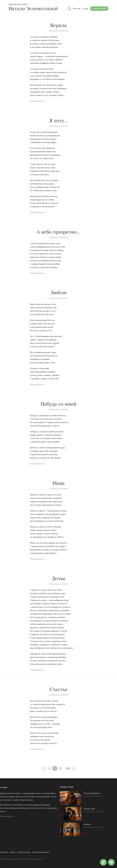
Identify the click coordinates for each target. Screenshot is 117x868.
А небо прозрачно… (59, 232)
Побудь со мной (58, 404)
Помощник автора (41, 852)
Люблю (58, 293)
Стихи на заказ (24, 852)
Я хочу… (58, 121)
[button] (111, 862)
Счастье (59, 689)
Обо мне (4, 852)
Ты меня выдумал (92, 793)
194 (68, 768)
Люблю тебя (89, 809)
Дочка (59, 578)
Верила (58, 25)
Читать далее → (38, 101)
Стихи (12, 852)
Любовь (87, 824)
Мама (58, 483)
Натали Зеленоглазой (33, 9)
